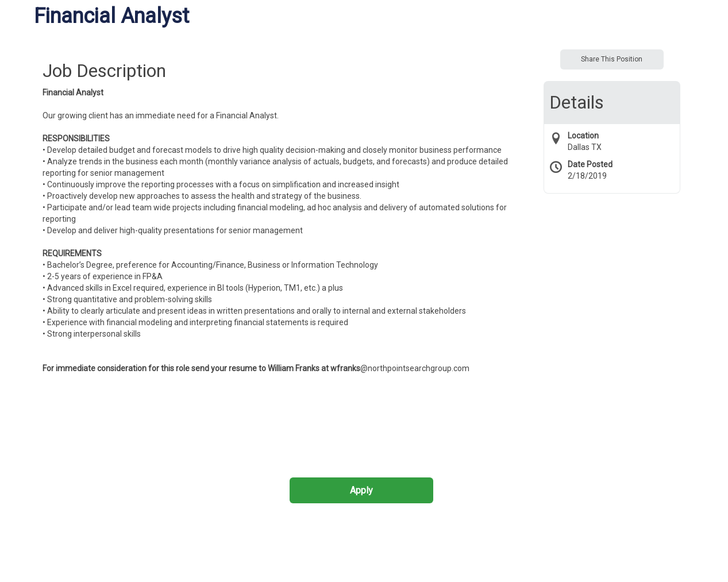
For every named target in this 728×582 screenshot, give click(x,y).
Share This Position (612, 59)
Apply (361, 490)
